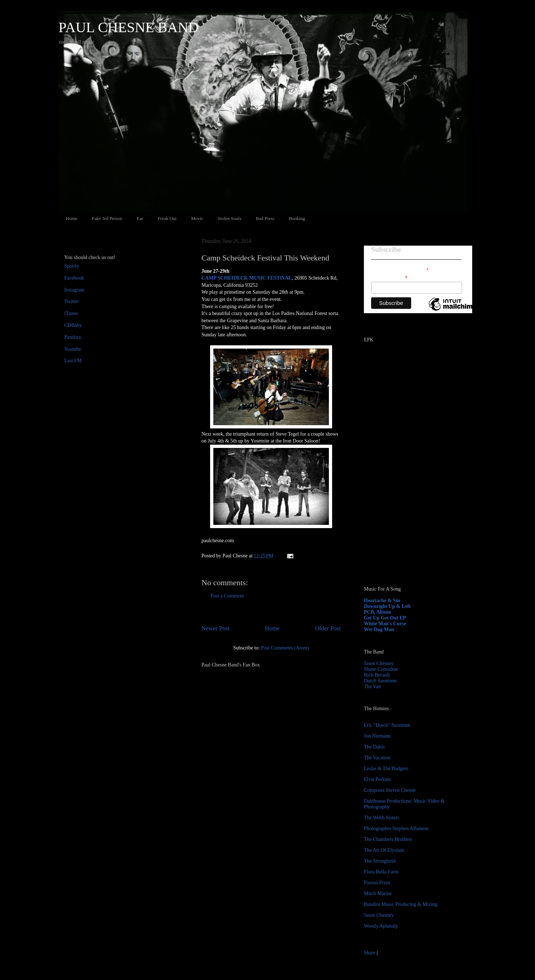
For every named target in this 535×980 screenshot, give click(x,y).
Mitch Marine (378, 893)
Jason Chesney (379, 663)
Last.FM (73, 361)
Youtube (73, 349)
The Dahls (374, 747)
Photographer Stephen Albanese (396, 828)
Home (72, 218)
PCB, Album (377, 612)
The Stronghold (380, 861)
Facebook (74, 278)
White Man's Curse (385, 624)
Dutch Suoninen (380, 681)
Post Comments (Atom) (285, 648)
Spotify (72, 266)
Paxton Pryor (377, 883)
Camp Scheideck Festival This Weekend (265, 258)
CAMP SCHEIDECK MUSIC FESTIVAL (247, 278)
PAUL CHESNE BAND (129, 27)
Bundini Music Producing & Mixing (401, 904)
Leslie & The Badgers (386, 769)
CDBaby (73, 325)
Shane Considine (381, 669)
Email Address (390, 277)
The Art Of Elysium (384, 850)
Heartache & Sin (382, 601)
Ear (140, 218)
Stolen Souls (229, 218)
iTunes (71, 313)
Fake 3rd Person (107, 218)
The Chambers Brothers (388, 839)
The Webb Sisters (382, 818)
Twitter (71, 301)
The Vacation (377, 758)
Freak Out (167, 218)
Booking (297, 218)
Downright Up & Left (387, 606)
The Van (372, 687)
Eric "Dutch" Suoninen (387, 725)
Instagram (74, 290)
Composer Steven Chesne (390, 790)
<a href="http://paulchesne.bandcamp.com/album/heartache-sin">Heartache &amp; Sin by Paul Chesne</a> (409, 498)
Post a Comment (227, 596)
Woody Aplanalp (381, 926)
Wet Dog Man (379, 629)
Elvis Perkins (377, 779)
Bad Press (265, 218)
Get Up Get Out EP (385, 618)
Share (370, 953)
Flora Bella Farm (381, 872)
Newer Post (216, 628)
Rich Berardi (377, 675)
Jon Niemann (377, 736)
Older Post (328, 628)
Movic (197, 218)
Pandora (73, 337)
